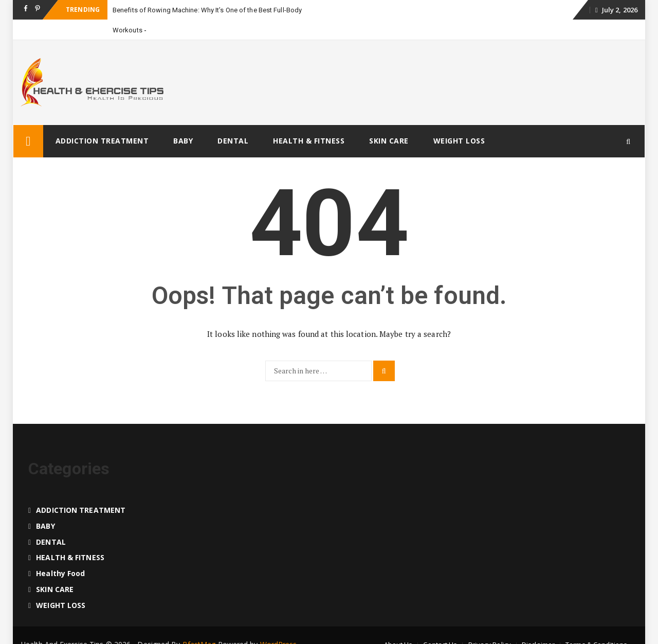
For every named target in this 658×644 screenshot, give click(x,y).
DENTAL (233, 141)
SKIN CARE (389, 141)
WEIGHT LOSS (459, 141)
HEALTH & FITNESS (309, 141)
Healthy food (60, 573)
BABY (183, 141)
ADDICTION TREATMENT (102, 141)
